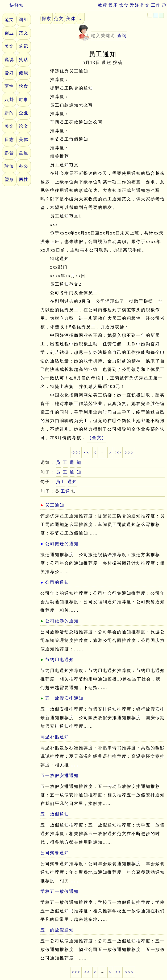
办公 (24, 166)
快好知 (12, 5)
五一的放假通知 (57, 930)
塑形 (9, 179)
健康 (24, 73)
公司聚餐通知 (55, 853)
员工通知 (55, 505)
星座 (24, 153)
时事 (24, 100)
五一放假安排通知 (64, 698)
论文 (24, 126)
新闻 (9, 113)
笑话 (24, 60)
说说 (9, 60)
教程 (103, 5)
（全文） (97, 438)
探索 (47, 19)
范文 (9, 20)
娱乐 (113, 5)
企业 (24, 113)
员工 (61, 482)
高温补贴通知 (55, 737)
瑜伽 (9, 166)
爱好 (135, 5)
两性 (9, 86)
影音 (9, 153)
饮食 (124, 5)
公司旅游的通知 (62, 621)
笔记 (24, 46)
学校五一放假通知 (60, 891)
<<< (76, 453)
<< (87, 453)
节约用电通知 (60, 660)
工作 (156, 5)
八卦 (9, 100)
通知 (72, 482)
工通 (65, 491)
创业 (9, 33)
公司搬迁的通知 (62, 544)
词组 (24, 20)
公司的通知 (57, 582)
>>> (129, 453)
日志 (9, 139)
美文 (9, 46)
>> (118, 453)
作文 (145, 5)
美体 (24, 139)
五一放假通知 (55, 814)
